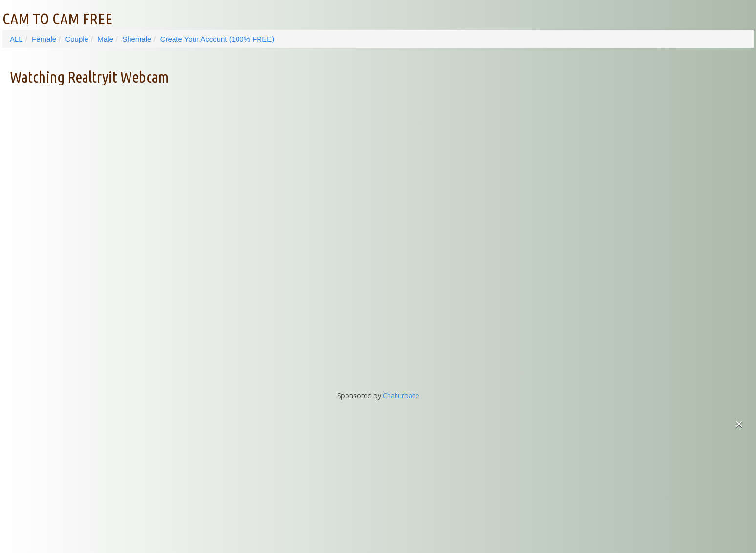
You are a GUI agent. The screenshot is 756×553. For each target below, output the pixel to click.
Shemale (137, 39)
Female (44, 39)
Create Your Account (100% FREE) (217, 39)
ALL (16, 39)
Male (105, 39)
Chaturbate (401, 395)
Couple (77, 39)
